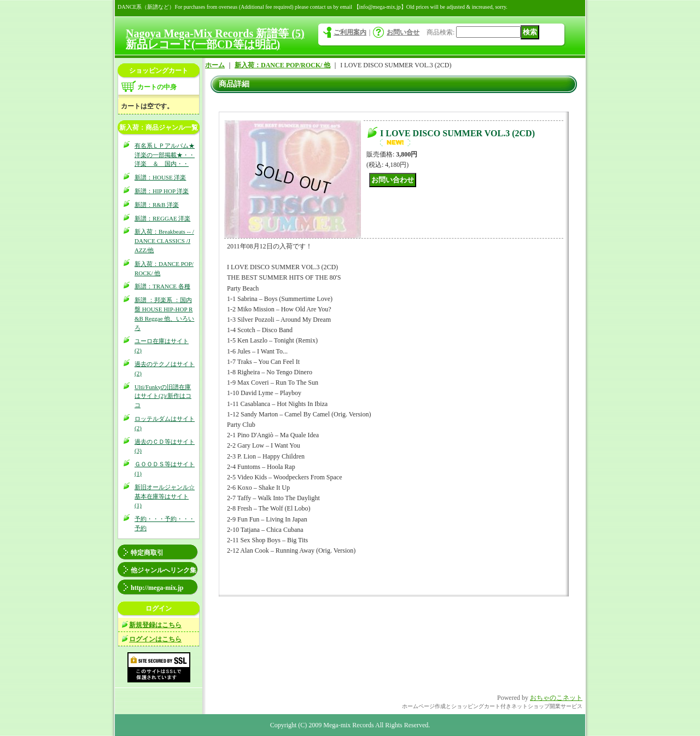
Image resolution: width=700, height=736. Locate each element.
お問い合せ (403, 32)
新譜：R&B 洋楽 (157, 205)
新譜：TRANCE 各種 (162, 286)
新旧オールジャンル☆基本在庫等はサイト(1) (165, 496)
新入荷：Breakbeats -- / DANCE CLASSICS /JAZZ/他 (164, 241)
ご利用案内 (350, 32)
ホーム (215, 65)
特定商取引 (147, 553)
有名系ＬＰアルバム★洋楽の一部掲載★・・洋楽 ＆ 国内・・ (165, 155)
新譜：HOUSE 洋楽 (160, 177)
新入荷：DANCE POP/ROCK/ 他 (282, 65)
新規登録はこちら (155, 625)
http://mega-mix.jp (157, 588)
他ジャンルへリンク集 (164, 570)
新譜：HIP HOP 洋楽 (162, 191)
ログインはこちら (155, 639)
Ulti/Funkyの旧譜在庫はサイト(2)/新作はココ (163, 396)
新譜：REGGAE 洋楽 (162, 218)
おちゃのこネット (556, 698)
